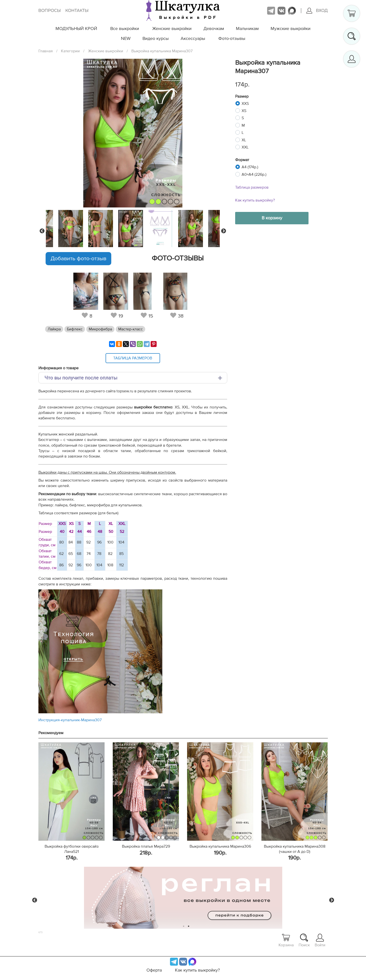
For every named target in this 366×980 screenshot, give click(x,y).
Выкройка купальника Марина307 (162, 51)
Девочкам (214, 29)
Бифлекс (75, 329)
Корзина (286, 940)
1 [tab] (183, 926)
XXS (245, 104)
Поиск (304, 940)
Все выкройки (125, 29)
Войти (320, 940)
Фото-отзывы (232, 39)
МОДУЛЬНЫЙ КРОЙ (76, 29)
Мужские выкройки (291, 29)
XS (244, 111)
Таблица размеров (252, 187)
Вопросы (50, 11)
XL (244, 140)
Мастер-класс (130, 329)
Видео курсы (156, 39)
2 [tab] (188, 926)
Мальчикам (247, 29)
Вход (317, 11)
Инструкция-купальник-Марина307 (70, 720)
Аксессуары (193, 39)
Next (224, 231)
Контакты (77, 11)
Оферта (154, 970)
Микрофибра (100, 329)
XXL (245, 147)
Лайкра (54, 329)
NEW (126, 39)
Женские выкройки (172, 29)
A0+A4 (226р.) (254, 174)
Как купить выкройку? (255, 200)
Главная (46, 51)
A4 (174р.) (250, 167)
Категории (70, 51)
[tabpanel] (132, 229)
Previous (42, 231)
